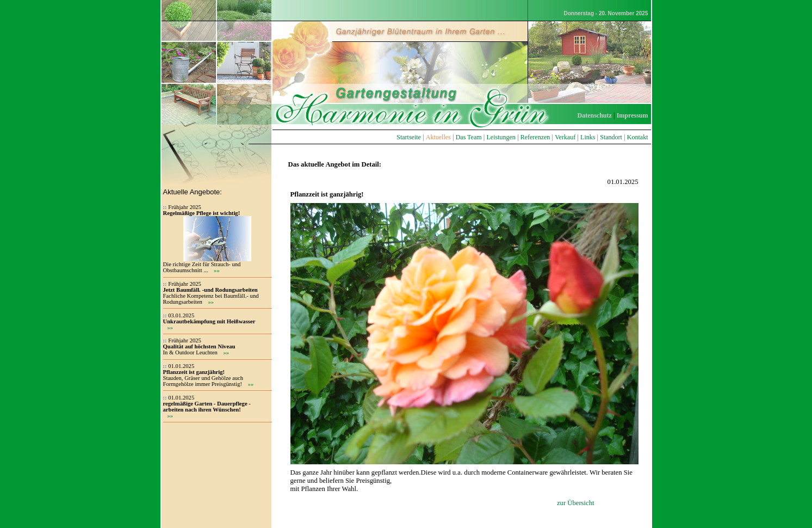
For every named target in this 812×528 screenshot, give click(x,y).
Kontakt (638, 137)
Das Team (469, 137)
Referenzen (535, 137)
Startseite (409, 137)
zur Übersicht (576, 503)
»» (217, 270)
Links (588, 137)
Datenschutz (595, 115)
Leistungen (501, 137)
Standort (611, 137)
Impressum (633, 115)
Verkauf (565, 137)
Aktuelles (438, 137)
